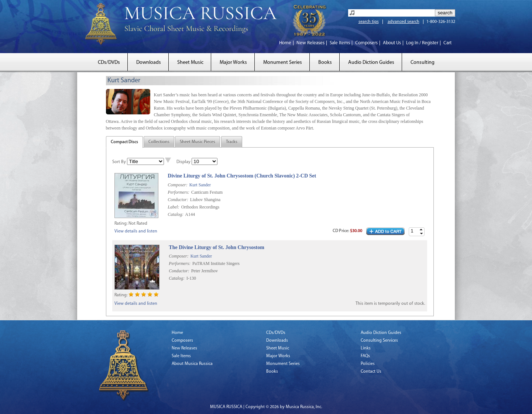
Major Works (233, 63)
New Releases (310, 43)
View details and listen (136, 231)
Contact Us (371, 372)
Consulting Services (379, 341)
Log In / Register (422, 43)
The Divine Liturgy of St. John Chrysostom (217, 247)
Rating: (121, 224)
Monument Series (283, 63)
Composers (366, 43)
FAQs (365, 356)
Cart (447, 43)
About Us (392, 43)
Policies (368, 364)
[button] (421, 230)
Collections (159, 142)
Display (183, 162)
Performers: (179, 192)
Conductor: (178, 200)
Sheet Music (190, 63)
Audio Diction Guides (371, 63)
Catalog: (176, 214)
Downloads (149, 63)
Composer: (177, 185)
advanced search (404, 22)
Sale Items (340, 43)
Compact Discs (124, 142)
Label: (173, 207)
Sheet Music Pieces (198, 142)
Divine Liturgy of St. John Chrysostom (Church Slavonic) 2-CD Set (242, 176)
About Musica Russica (192, 364)
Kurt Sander (200, 185)
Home (285, 43)
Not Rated (138, 224)
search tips (369, 22)
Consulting (423, 63)
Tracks (232, 142)
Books (325, 63)
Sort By (119, 162)
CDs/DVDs (109, 63)
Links (366, 348)
